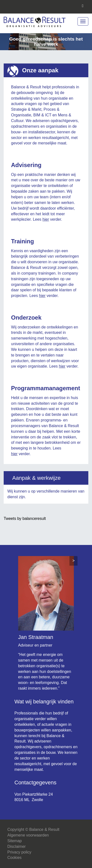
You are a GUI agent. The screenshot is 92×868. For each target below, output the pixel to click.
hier (46, 219)
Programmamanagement (46, 388)
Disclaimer (17, 846)
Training (22, 241)
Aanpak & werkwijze (36, 478)
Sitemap (15, 841)
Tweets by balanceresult (25, 519)
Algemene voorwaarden (28, 835)
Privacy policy (19, 852)
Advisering (26, 165)
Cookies (14, 858)
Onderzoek (26, 318)
